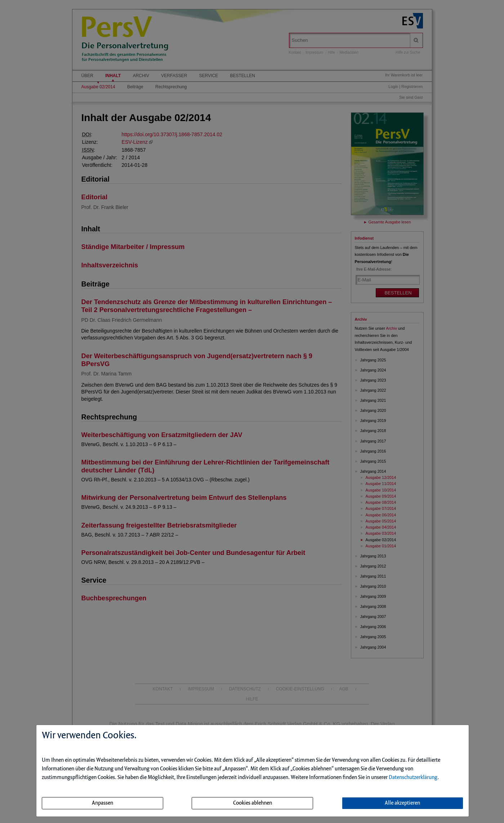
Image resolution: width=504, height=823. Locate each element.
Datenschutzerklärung (413, 778)
